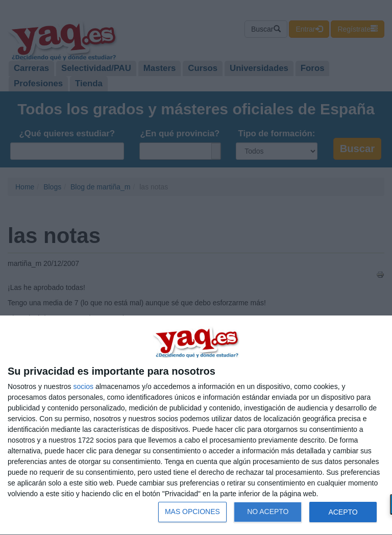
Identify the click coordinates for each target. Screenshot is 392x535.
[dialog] (196, 425)
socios (83, 386)
